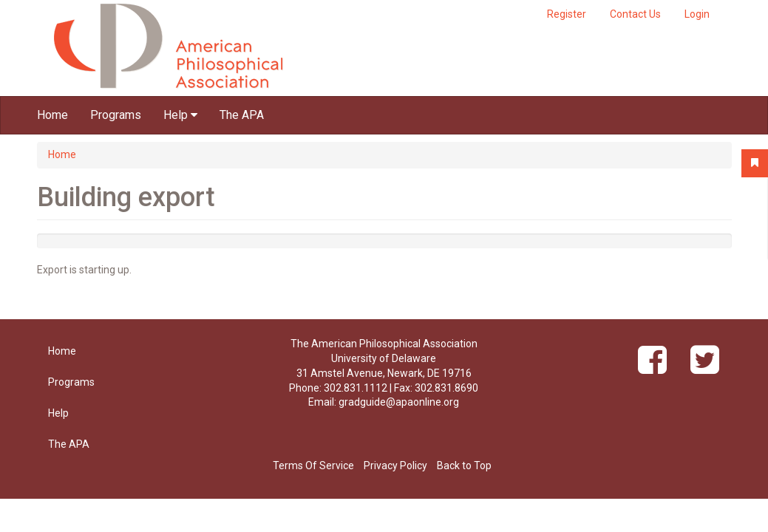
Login (697, 14)
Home (52, 115)
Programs (116, 115)
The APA (242, 115)
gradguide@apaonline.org (399, 402)
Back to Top (464, 465)
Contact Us (635, 14)
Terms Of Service (313, 465)
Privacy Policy (395, 465)
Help (180, 115)
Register (567, 14)
